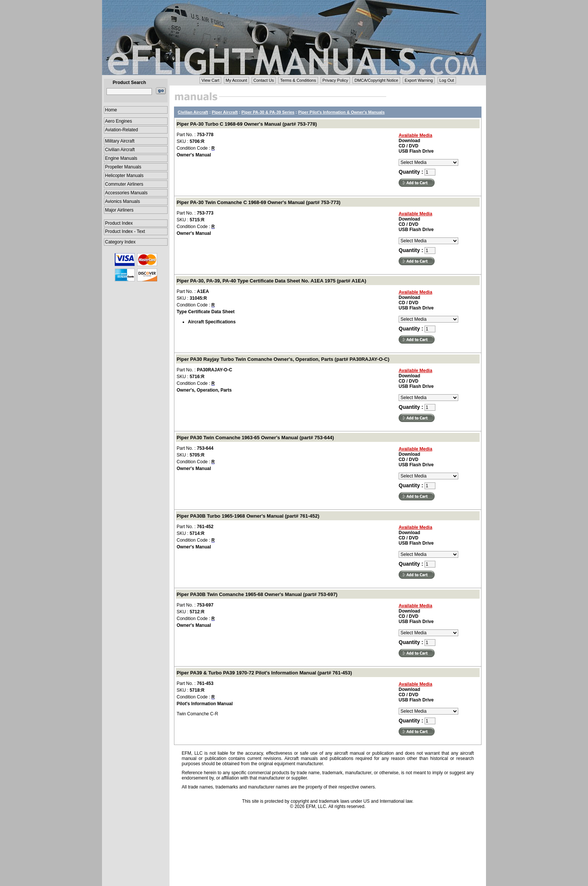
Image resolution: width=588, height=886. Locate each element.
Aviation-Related (121, 130)
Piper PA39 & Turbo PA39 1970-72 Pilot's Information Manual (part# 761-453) (264, 673)
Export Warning (419, 80)
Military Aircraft (120, 141)
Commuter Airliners (124, 184)
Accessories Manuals (126, 193)
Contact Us (264, 80)
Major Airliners (119, 210)
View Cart (210, 80)
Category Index (120, 242)
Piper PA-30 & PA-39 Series (268, 112)
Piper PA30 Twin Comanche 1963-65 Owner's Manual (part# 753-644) (255, 438)
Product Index (119, 223)
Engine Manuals (121, 158)
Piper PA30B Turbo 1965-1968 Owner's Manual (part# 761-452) (248, 516)
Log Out (447, 80)
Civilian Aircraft (120, 150)
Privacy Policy (335, 80)
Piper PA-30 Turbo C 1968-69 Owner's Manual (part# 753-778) (247, 124)
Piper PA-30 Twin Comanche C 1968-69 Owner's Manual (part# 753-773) (259, 202)
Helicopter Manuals (124, 176)
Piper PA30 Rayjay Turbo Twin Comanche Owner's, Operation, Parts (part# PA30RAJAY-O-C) (283, 359)
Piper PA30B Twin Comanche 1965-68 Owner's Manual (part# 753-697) (257, 594)
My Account (236, 80)
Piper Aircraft (225, 112)
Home (111, 110)
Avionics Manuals (122, 201)
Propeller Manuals (123, 167)
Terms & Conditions (298, 80)
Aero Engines (118, 121)
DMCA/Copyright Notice (376, 80)
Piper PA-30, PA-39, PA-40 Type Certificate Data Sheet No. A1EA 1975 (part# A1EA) (271, 281)
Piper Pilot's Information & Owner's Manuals (341, 112)
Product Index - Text (125, 231)
